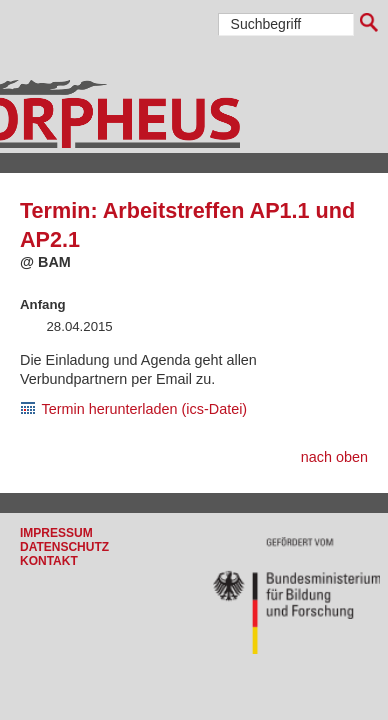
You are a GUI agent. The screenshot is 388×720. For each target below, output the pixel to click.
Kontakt (49, 561)
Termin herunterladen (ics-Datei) (145, 409)
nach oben (334, 457)
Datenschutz (64, 547)
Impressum (56, 533)
